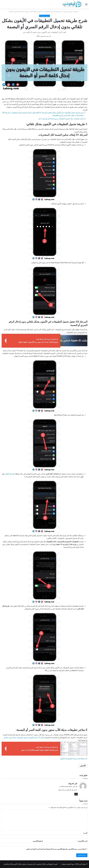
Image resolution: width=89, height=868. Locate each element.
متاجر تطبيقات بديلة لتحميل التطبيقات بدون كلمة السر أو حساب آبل (61, 119)
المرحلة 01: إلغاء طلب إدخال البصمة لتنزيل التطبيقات (29, 113)
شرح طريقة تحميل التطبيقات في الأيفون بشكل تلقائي (66, 113)
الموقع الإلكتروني (38, 841)
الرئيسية (77, 11)
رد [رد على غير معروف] (76, 794)
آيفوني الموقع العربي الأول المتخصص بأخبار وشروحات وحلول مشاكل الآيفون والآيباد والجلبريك (30, 864)
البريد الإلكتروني (82, 841)
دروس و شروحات (67, 11)
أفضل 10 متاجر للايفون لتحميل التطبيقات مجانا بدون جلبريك (24, 738)
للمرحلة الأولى (10, 474)
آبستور (82, 766)
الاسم (85, 833)
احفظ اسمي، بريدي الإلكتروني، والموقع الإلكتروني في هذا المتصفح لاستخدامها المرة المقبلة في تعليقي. (56, 849)
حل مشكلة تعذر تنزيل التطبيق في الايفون (74, 759)
